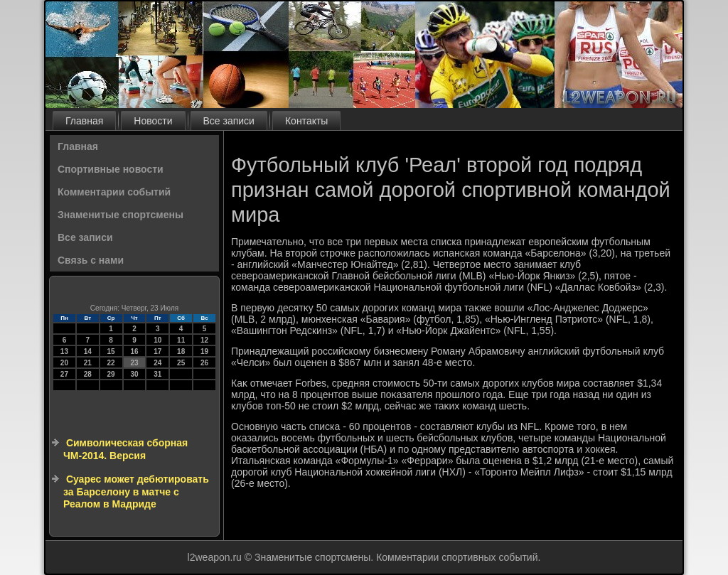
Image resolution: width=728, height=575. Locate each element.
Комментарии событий (114, 192)
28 (88, 374)
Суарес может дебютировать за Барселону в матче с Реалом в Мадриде (136, 491)
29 (111, 374)
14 (88, 351)
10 (157, 340)
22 (111, 363)
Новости (153, 121)
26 (204, 363)
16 (134, 351)
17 (157, 351)
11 (181, 340)
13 (64, 351)
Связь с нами (91, 260)
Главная (84, 121)
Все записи (229, 121)
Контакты (306, 121)
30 (134, 374)
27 (64, 374)
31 (157, 374)
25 (181, 363)
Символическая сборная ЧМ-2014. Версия (125, 449)
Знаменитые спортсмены (121, 215)
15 (111, 351)
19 (204, 351)
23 (134, 363)
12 (204, 340)
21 (88, 363)
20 (64, 363)
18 (181, 351)
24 (157, 363)
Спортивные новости (111, 169)
